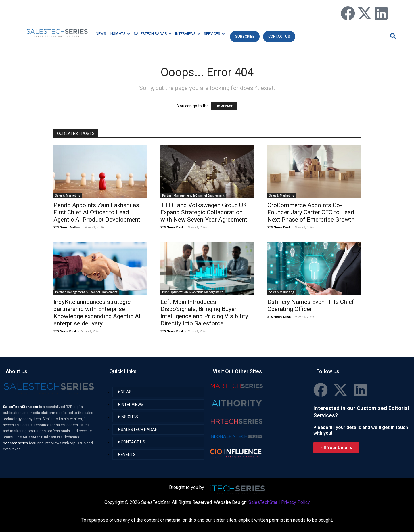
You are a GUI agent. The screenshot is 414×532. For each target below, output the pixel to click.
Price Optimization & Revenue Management (192, 292)
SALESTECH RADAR (153, 34)
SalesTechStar (263, 502)
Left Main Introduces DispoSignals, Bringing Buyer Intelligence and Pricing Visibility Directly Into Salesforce (204, 313)
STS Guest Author (67, 227)
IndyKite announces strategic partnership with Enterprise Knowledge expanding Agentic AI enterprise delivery (97, 313)
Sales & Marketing (68, 195)
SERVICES (214, 34)
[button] (392, 36)
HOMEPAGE (224, 106)
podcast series (16, 443)
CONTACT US (279, 36)
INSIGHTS (120, 34)
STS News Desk (172, 227)
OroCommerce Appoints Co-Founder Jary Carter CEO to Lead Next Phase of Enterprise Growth (311, 212)
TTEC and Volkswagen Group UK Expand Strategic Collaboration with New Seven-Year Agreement (204, 212)
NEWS (101, 34)
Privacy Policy (296, 502)
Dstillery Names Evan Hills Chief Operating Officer (311, 305)
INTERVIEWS (188, 34)
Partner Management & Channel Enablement (193, 195)
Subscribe (245, 36)
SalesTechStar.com (21, 407)
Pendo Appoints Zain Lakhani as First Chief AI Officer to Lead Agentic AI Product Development (97, 212)
